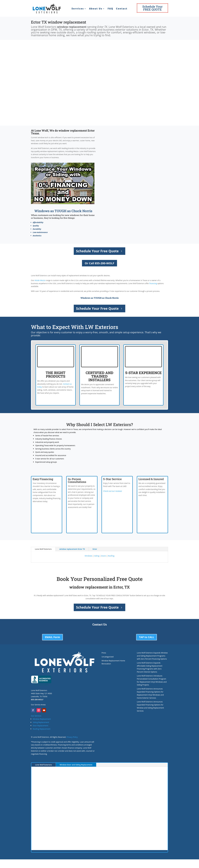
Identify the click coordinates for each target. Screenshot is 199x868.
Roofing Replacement (42, 729)
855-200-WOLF (37, 700)
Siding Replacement (41, 722)
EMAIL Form (52, 637)
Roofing (111, 556)
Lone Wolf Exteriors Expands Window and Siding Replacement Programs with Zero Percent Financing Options (152, 656)
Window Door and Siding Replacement (76, 765)
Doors (103, 556)
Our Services (36, 716)
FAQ (110, 9)
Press (104, 653)
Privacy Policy (72, 737)
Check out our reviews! (113, 491)
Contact (122, 9)
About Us (96, 9)
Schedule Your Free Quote (97, 251)
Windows (88, 556)
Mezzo (43, 280)
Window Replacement (42, 719)
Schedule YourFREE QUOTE (152, 8)
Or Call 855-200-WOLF (100, 263)
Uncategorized (107, 657)
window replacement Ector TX (72, 549)
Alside (37, 280)
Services (78, 9)
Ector (95, 549)
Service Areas (40, 705)
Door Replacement (40, 726)
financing (153, 283)
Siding (97, 556)
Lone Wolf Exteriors (43, 549)
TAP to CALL (147, 637)
